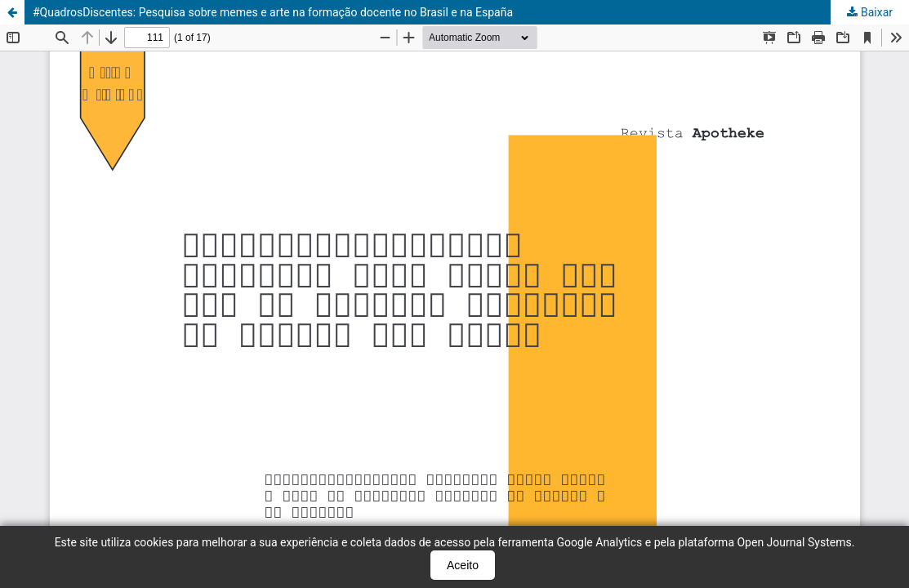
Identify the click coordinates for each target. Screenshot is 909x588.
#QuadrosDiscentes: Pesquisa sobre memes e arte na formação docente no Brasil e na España (273, 12)
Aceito (463, 565)
